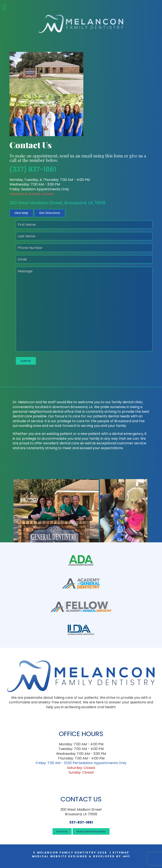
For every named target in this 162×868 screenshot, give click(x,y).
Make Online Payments (91, 831)
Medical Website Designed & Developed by (81, 856)
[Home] (81, 24)
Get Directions (50, 213)
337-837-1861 (81, 822)
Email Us (62, 831)
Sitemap (121, 853)
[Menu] (13, 7)
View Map (21, 213)
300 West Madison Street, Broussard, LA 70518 (57, 203)
